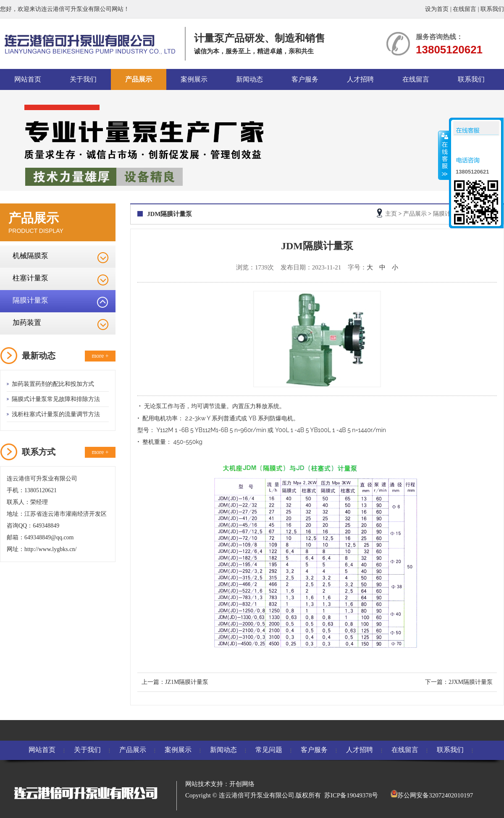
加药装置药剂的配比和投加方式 (53, 384)
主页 (391, 214)
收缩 (444, 155)
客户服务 (305, 79)
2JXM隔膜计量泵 (471, 682)
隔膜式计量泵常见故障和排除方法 (56, 399)
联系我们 (492, 9)
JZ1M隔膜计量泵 (187, 682)
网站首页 (28, 79)
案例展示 (194, 79)
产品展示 (139, 79)
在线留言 (465, 9)
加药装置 (27, 323)
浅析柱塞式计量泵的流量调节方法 (56, 414)
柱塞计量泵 (30, 278)
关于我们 (83, 79)
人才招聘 (360, 79)
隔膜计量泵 (30, 300)
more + (100, 356)
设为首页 (437, 9)
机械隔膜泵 (30, 256)
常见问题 (269, 750)
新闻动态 (249, 79)
